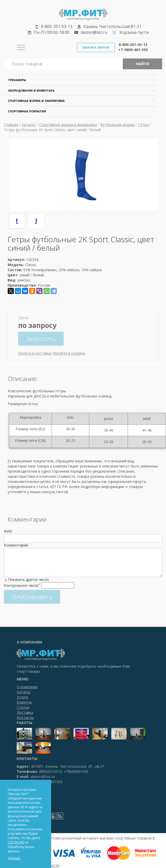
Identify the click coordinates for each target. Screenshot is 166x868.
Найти (142, 64)
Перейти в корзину (69, 353)
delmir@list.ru (94, 32)
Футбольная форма (117, 125)
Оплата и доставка (35, 353)
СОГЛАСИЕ (16, 842)
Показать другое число (29, 579)
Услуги (22, 697)
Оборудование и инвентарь (31, 90)
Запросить (41, 339)
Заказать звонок (96, 47)
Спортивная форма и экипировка (36, 101)
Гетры (143, 125)
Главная (11, 125)
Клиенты (24, 702)
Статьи (23, 707)
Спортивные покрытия (27, 111)
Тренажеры (17, 80)
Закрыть (14, 858)
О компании (27, 687)
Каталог (29, 125)
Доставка (25, 712)
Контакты (25, 718)
